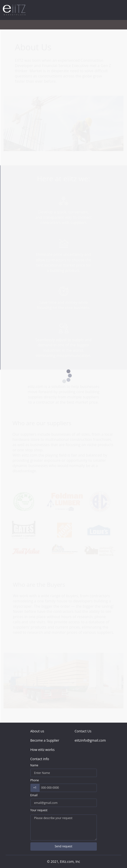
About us (37, 731)
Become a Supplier (45, 740)
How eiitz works (42, 750)
